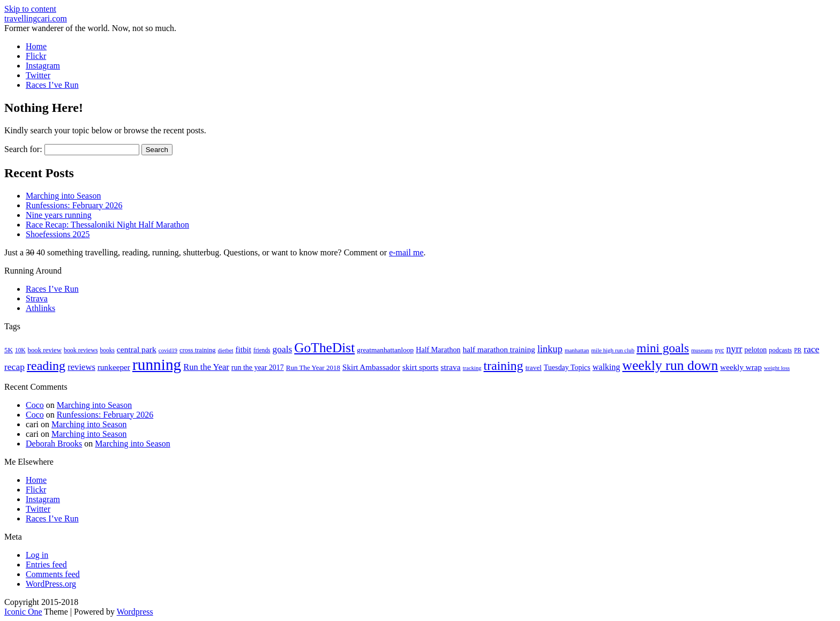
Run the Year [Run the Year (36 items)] (206, 367)
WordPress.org (51, 584)
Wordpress (135, 612)
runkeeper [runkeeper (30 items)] (114, 367)
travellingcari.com (36, 18)
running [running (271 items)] (157, 365)
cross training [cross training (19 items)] (197, 350)
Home (36, 46)
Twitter (38, 75)
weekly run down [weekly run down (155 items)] (670, 365)
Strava (37, 298)
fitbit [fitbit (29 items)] (243, 350)
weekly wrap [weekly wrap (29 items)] (741, 367)
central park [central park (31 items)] (137, 349)
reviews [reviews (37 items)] (81, 367)
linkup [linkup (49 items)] (550, 349)
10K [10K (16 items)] (20, 350)
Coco (35, 405)
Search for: (23, 149)
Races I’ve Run (52, 85)
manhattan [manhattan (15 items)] (577, 350)
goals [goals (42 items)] (283, 349)
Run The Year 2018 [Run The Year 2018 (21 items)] (313, 368)
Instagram (43, 66)
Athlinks (40, 308)
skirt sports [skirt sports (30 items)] (421, 367)
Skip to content (30, 9)
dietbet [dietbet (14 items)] (225, 350)
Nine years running (59, 215)
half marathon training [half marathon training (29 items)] (499, 350)
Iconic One (23, 612)
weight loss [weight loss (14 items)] (777, 368)
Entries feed (46, 565)
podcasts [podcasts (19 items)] (780, 350)
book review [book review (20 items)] (45, 350)
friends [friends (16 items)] (262, 350)
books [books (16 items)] (107, 350)
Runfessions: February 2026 (74, 205)
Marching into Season (63, 196)
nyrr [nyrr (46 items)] (734, 349)
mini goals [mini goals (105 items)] (663, 348)
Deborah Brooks (54, 444)
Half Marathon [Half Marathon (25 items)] (438, 350)
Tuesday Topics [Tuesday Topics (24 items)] (567, 368)
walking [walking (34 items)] (606, 367)
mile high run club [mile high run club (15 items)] (613, 350)
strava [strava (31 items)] (450, 367)
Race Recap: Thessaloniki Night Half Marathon (107, 225)
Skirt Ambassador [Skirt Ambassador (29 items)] (371, 367)
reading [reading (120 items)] (46, 366)
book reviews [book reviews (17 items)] (81, 350)
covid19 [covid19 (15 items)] (168, 350)
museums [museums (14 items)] (702, 350)
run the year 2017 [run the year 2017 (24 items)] (258, 368)
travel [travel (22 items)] (534, 368)
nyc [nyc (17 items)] (719, 350)
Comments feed (53, 574)
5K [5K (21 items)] (9, 350)
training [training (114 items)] (504, 366)
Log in (37, 555)
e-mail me (406, 252)
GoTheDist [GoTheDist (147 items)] (324, 348)
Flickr (36, 56)
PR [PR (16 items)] (798, 350)
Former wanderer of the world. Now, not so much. (90, 28)
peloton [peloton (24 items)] (756, 350)
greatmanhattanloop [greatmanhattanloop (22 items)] (385, 350)
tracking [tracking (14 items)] (472, 368)
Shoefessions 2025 (58, 234)
